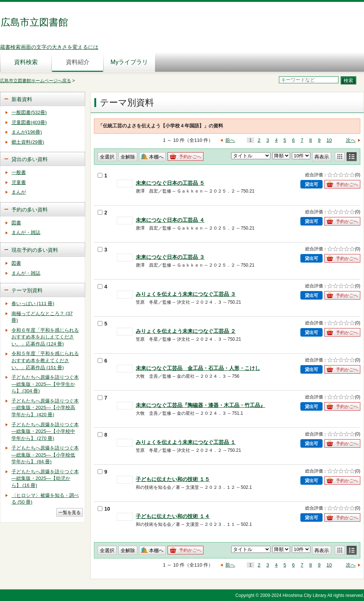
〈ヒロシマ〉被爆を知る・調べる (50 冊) (45, 499)
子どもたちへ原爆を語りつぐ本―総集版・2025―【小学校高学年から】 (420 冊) (45, 408)
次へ (351, 140)
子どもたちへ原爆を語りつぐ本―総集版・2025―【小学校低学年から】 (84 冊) (45, 455)
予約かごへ (190, 157)
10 (329, 140)
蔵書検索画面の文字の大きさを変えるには (49, 47)
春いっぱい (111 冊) (33, 303)
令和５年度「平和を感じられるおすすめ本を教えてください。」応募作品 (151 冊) (45, 360)
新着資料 (22, 99)
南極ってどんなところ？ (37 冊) (42, 317)
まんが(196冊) (27, 132)
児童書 (19, 182)
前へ (230, 140)
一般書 (19, 172)
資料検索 (26, 62)
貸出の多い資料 (30, 159)
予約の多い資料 (30, 210)
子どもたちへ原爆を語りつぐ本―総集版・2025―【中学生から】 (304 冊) (45, 384)
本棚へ (156, 157)
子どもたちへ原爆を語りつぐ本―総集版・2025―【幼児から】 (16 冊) (45, 478)
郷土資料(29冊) (28, 142)
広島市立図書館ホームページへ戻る (36, 81)
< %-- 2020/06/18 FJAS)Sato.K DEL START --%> (251, 549)
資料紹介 (78, 62)
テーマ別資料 (27, 290)
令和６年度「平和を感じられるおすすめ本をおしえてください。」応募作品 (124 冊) (45, 337)
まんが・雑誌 (26, 232)
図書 (16, 223)
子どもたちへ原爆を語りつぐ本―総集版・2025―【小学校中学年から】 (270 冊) (45, 431)
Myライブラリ (129, 62)
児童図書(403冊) (29, 122)
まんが (19, 192)
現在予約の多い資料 (35, 250)
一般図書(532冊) (29, 112)
